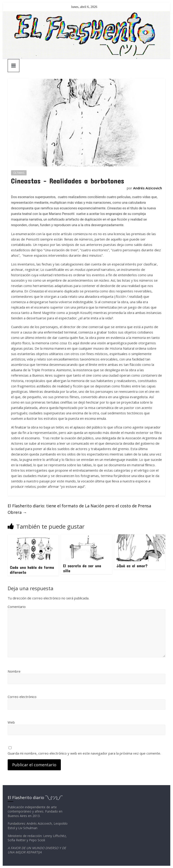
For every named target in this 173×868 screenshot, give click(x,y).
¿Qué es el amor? (132, 566)
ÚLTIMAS (19, 173)
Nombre (14, 671)
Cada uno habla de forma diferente (32, 570)
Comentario (17, 607)
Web (11, 722)
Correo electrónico (22, 697)
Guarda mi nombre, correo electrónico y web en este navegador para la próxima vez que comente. (84, 753)
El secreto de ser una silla (82, 568)
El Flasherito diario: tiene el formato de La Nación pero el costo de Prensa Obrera (79, 509)
